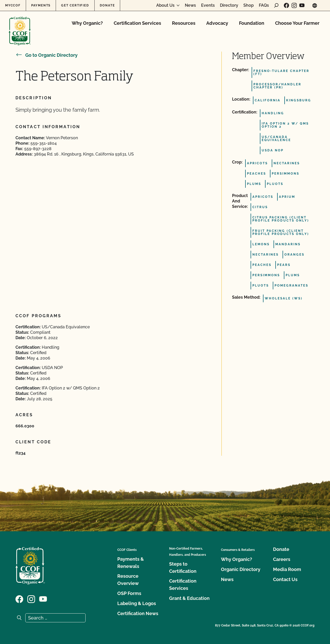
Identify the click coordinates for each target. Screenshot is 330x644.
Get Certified (75, 5)
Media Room (287, 569)
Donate (107, 5)
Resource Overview (128, 580)
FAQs (264, 5)
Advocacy (217, 23)
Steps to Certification (183, 568)
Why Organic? (87, 23)
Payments (41, 5)
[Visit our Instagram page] (294, 5)
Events (208, 5)
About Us (165, 5)
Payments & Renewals (131, 563)
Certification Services (137, 23)
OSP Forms (129, 593)
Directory (229, 5)
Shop (249, 5)
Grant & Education (189, 598)
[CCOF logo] (20, 26)
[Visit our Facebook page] (286, 5)
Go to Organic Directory (47, 55)
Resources (184, 23)
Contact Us (285, 579)
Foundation (252, 23)
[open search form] (276, 5)
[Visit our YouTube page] (302, 5)
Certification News (138, 613)
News (190, 5)
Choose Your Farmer (297, 23)
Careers (282, 559)
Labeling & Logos (137, 603)
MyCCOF (13, 5)
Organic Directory (241, 569)
